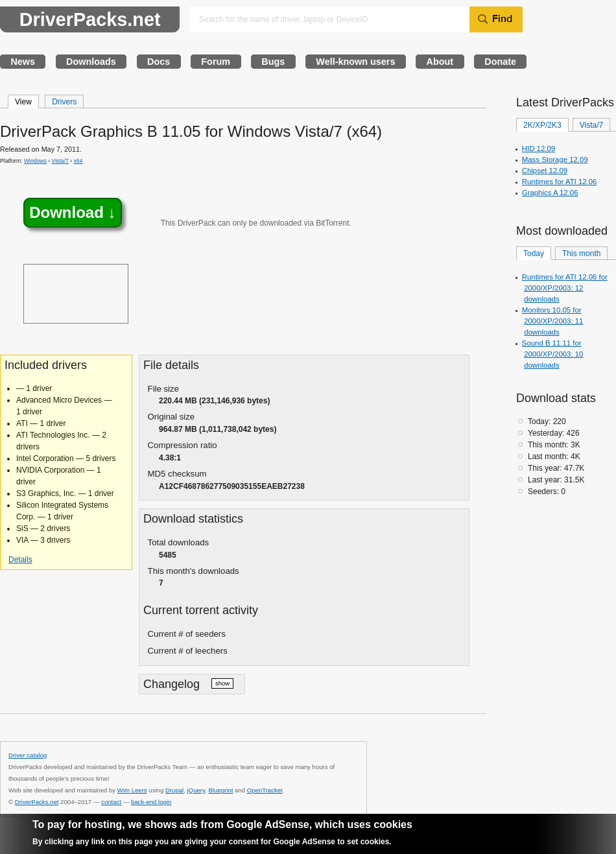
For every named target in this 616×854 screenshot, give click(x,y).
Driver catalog (28, 755)
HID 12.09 (539, 148)
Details (20, 560)
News (23, 62)
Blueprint (220, 790)
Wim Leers (132, 790)
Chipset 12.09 (545, 171)
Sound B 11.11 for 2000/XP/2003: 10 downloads (553, 354)
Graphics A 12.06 (550, 193)
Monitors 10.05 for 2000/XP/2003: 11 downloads (553, 321)
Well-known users (355, 62)
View (23, 102)
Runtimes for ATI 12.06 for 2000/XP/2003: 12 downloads (565, 288)
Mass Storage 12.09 (555, 160)
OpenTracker (265, 790)
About (440, 62)
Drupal (174, 790)
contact (111, 802)
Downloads (91, 62)
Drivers (64, 102)
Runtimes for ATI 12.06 (560, 182)
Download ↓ (72, 213)
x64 (78, 161)
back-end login (151, 802)
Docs (159, 62)
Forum (216, 62)
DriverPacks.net (90, 19)
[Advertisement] (76, 294)
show (222, 683)
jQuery (196, 790)
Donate (500, 62)
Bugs (273, 62)
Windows (35, 161)
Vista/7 (60, 161)
